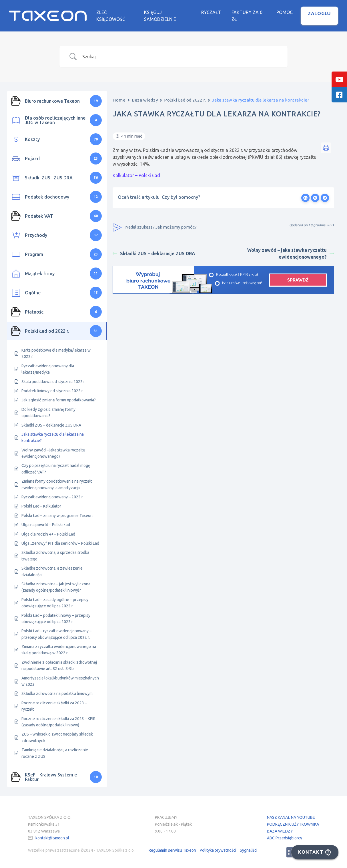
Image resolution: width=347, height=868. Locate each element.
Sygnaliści (249, 850)
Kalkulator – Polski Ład (136, 175)
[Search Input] (181, 57)
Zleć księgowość (111, 16)
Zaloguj (319, 13)
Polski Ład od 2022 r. (185, 100)
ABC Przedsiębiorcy (285, 838)
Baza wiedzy (145, 100)
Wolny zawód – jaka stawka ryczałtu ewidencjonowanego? (291, 253)
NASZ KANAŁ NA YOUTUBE (291, 817)
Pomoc (285, 12)
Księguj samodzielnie (160, 16)
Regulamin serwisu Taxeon (172, 850)
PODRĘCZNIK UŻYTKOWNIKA (293, 824)
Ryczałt (211, 12)
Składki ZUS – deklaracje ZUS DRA (154, 253)
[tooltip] (339, 79)
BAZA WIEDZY (280, 831)
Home (119, 100)
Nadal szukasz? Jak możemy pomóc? (155, 227)
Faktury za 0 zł (247, 16)
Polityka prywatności (218, 850)
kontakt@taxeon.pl (52, 838)
